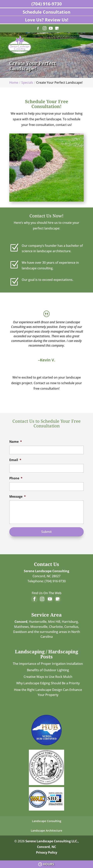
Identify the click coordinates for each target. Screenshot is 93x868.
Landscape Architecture (46, 831)
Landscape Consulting (47, 821)
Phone (16, 478)
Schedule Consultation (46, 12)
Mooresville (39, 627)
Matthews (22, 627)
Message (18, 497)
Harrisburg (70, 622)
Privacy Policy (47, 852)
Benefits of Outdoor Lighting (48, 670)
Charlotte (56, 627)
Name (16, 442)
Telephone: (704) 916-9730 (47, 581)
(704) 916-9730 (47, 4)
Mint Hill (54, 622)
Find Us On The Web (47, 593)
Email (15, 460)
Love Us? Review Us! (47, 20)
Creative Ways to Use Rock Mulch (48, 677)
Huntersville (38, 622)
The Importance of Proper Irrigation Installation (48, 664)
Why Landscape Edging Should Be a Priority (48, 683)
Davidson (20, 632)
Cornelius (71, 627)
